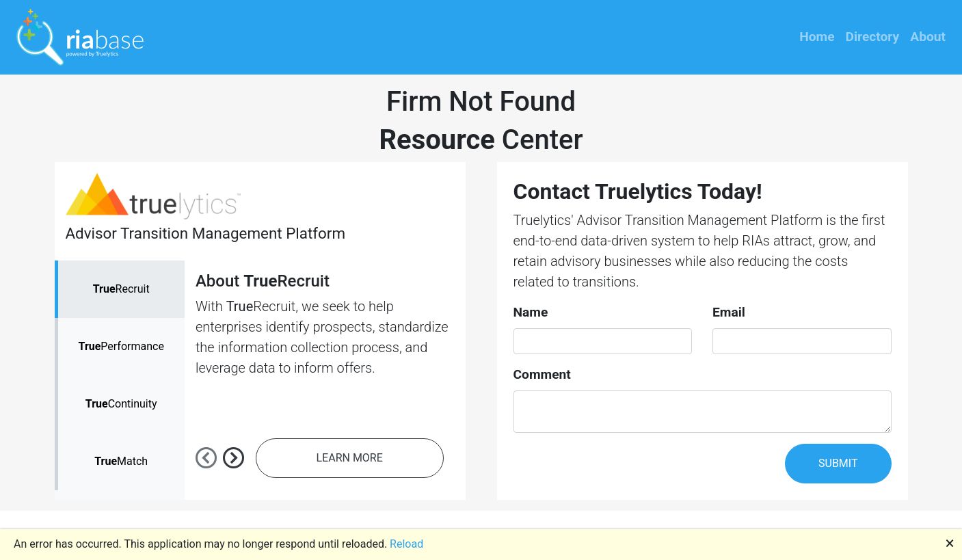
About (928, 37)
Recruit (121, 289)
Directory (873, 37)
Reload (406, 544)
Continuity (121, 404)
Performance (121, 346)
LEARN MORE (350, 458)
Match (121, 461)
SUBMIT (838, 463)
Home (817, 37)
